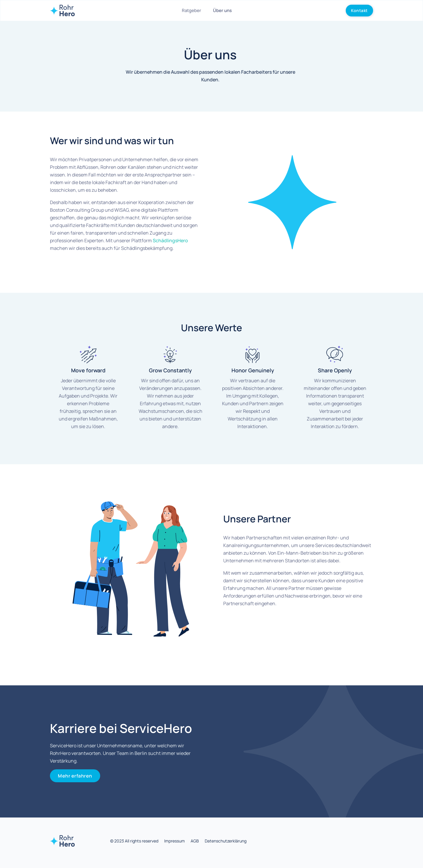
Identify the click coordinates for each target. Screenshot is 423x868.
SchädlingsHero (170, 240)
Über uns (222, 10)
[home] (62, 11)
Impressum (174, 841)
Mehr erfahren (75, 776)
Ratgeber (192, 10)
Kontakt (359, 10)
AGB (195, 841)
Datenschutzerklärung (226, 841)
